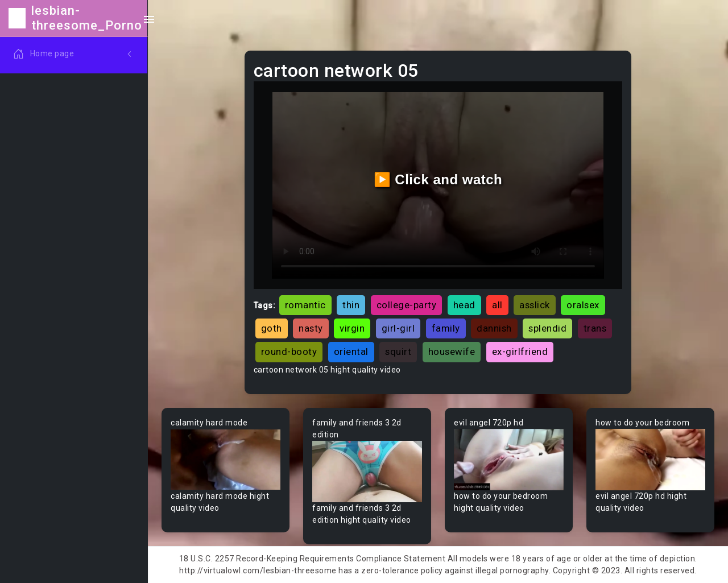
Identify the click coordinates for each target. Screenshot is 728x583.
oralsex (583, 305)
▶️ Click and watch (438, 179)
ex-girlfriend (520, 352)
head (464, 305)
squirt (398, 352)
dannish (494, 328)
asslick (535, 305)
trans (595, 328)
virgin (352, 328)
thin (351, 305)
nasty (311, 328)
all (497, 305)
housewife (452, 352)
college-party (407, 305)
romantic (305, 305)
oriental (351, 352)
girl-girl (398, 328)
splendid (547, 328)
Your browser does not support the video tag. (226, 460)
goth (272, 328)
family (446, 328)
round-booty (289, 352)
